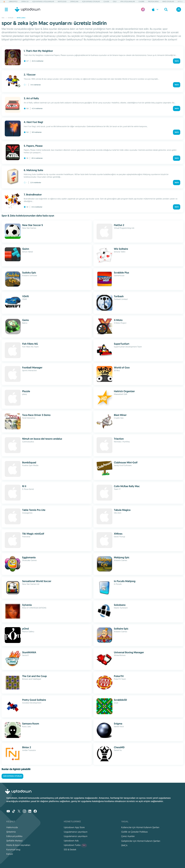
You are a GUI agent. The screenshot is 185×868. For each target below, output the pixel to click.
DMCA (124, 845)
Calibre (141, 2)
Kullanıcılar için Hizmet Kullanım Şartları (140, 827)
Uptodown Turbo (75, 845)
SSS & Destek (70, 849)
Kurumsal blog (13, 849)
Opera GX (25, 2)
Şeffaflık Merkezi (14, 841)
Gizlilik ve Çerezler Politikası (135, 832)
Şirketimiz (11, 832)
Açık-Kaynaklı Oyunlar (91, 2)
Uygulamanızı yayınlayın (76, 832)
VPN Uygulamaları (128, 2)
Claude (106, 2)
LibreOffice (13, 2)
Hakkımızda (12, 827)
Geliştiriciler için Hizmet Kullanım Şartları (141, 841)
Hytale (180, 2)
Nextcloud (62, 2)
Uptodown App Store (74, 827)
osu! (115, 2)
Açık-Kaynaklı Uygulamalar (43, 2)
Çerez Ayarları (128, 836)
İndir (177, 61)
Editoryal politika (14, 836)
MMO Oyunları (168, 2)
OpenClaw (74, 2)
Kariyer (10, 854)
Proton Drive (153, 2)
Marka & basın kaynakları (18, 845)
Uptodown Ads (71, 841)
